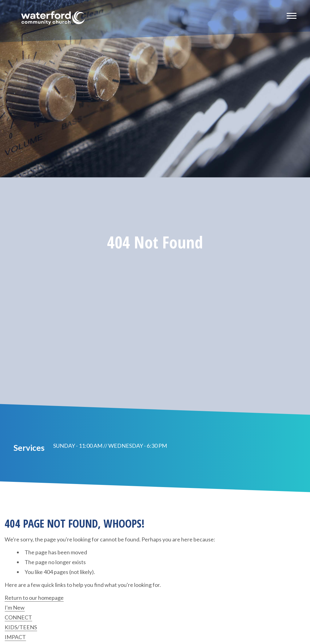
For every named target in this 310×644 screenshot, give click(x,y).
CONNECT (18, 617)
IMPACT (15, 637)
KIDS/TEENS (21, 627)
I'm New (15, 607)
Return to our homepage (34, 598)
